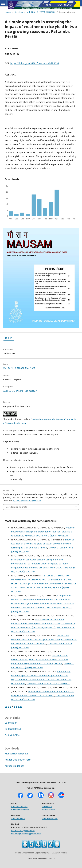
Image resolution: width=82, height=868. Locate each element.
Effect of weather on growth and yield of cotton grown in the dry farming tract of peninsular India (43, 544)
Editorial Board (13, 729)
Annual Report (49, 810)
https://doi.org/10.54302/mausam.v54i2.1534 (35, 63)
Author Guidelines (15, 766)
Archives (19, 12)
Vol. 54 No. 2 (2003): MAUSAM (41, 12)
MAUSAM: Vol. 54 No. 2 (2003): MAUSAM (46, 536)
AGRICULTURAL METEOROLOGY (20, 391)
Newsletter (47, 807)
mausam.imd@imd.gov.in (23, 830)
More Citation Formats (16, 507)
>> (21, 706)
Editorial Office (13, 735)
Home (8, 12)
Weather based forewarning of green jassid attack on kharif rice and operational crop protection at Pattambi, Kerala (40, 660)
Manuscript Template (16, 754)
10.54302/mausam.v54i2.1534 (27, 501)
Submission (11, 723)
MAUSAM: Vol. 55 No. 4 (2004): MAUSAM (48, 684)
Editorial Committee (20, 810)
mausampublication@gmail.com (26, 834)
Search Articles (18, 818)
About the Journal (19, 807)
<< (6, 706)
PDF (10, 338)
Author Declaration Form (18, 760)
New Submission (50, 818)
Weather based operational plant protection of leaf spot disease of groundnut (43, 532)
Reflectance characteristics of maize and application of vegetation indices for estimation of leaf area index (44, 640)
